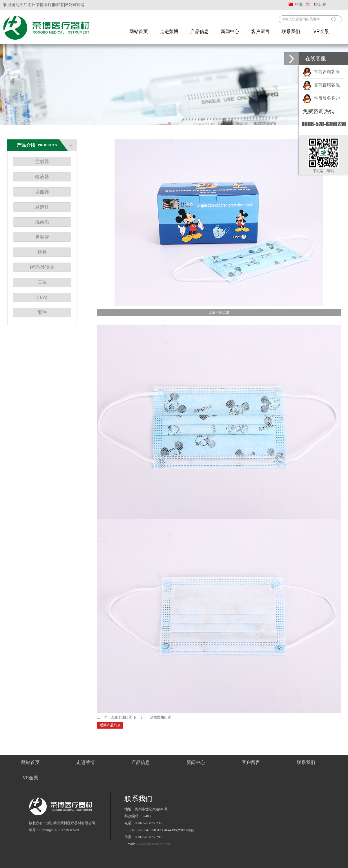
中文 (299, 4)
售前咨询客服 (321, 72)
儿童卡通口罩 (122, 717)
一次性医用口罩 (159, 717)
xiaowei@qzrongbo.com (153, 844)
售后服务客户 (321, 98)
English (320, 4)
